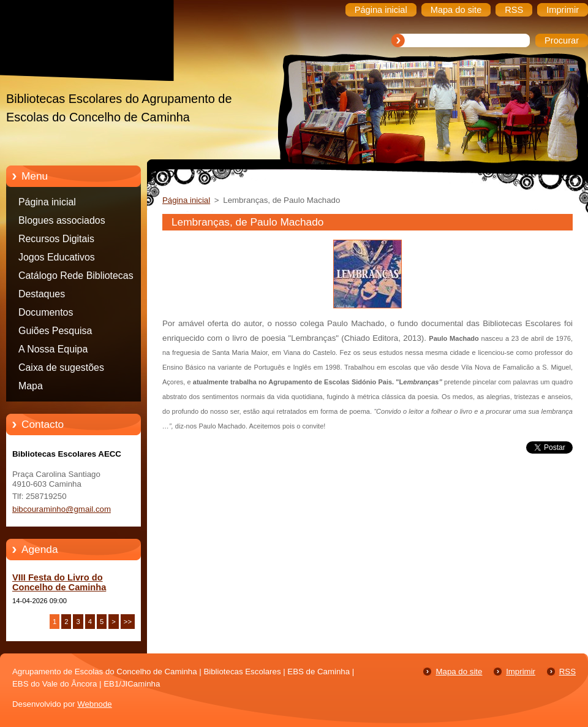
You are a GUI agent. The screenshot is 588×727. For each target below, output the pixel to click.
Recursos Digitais (56, 239)
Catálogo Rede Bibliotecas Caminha (76, 278)
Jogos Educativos (57, 257)
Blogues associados (62, 220)
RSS (567, 672)
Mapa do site (459, 672)
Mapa (31, 386)
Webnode (95, 704)
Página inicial (47, 202)
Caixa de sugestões (61, 367)
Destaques (42, 294)
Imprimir (521, 672)
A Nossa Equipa (53, 349)
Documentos (46, 312)
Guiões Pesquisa (55, 331)
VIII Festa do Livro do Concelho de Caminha (59, 582)
